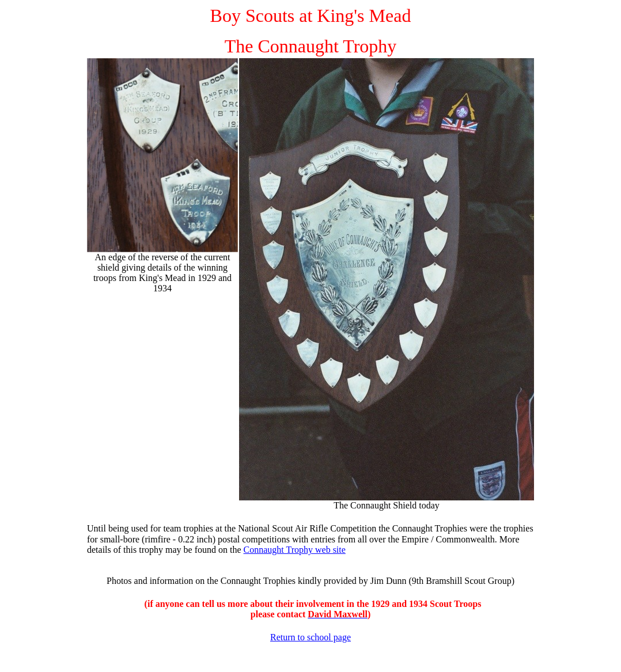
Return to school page (310, 637)
